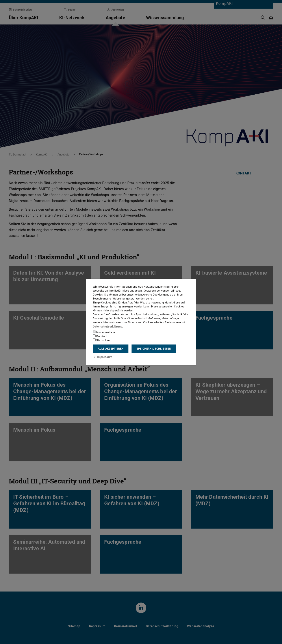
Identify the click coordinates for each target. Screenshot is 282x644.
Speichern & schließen (154, 349)
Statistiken (101, 340)
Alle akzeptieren (111, 349)
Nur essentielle (104, 332)
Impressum (102, 357)
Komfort (100, 336)
